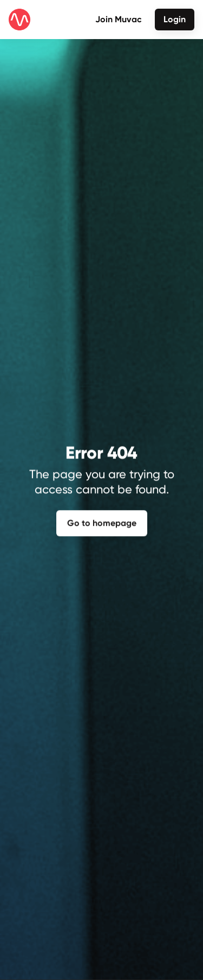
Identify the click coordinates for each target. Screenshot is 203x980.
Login (175, 19)
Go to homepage (102, 522)
